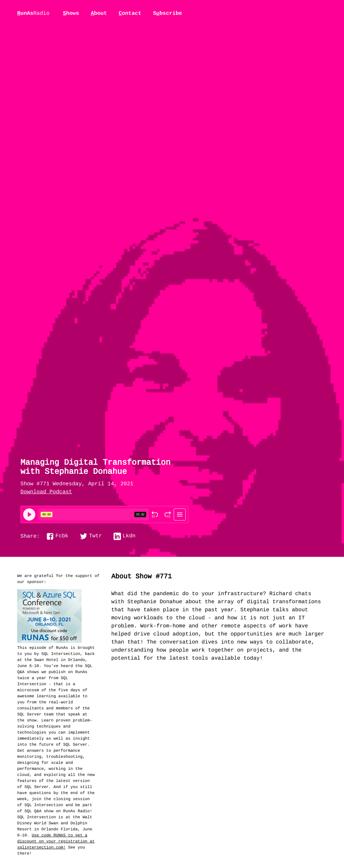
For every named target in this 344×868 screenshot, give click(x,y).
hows (71, 13)
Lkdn (129, 536)
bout (99, 13)
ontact (130, 13)
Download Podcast (46, 492)
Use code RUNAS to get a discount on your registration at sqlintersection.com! (56, 841)
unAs (33, 14)
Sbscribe (167, 13)
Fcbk (62, 536)
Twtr (95, 536)
